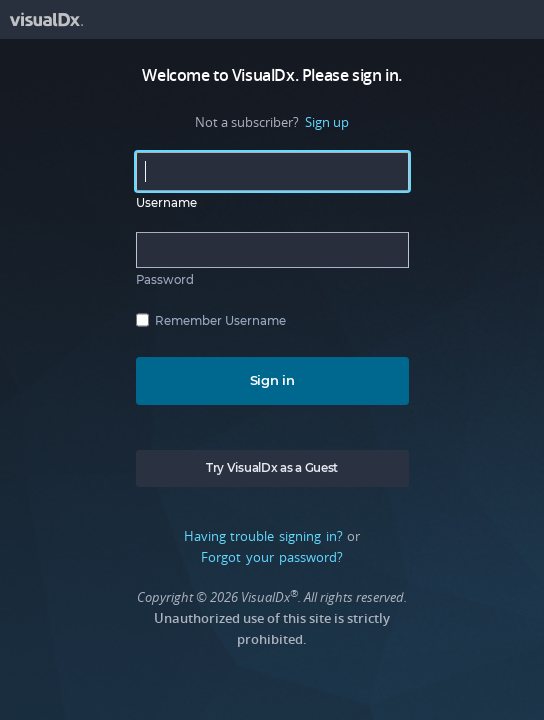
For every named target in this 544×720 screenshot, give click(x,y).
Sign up (327, 122)
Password (165, 280)
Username (166, 203)
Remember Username (220, 321)
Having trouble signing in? (263, 536)
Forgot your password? (271, 557)
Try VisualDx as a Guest (272, 468)
